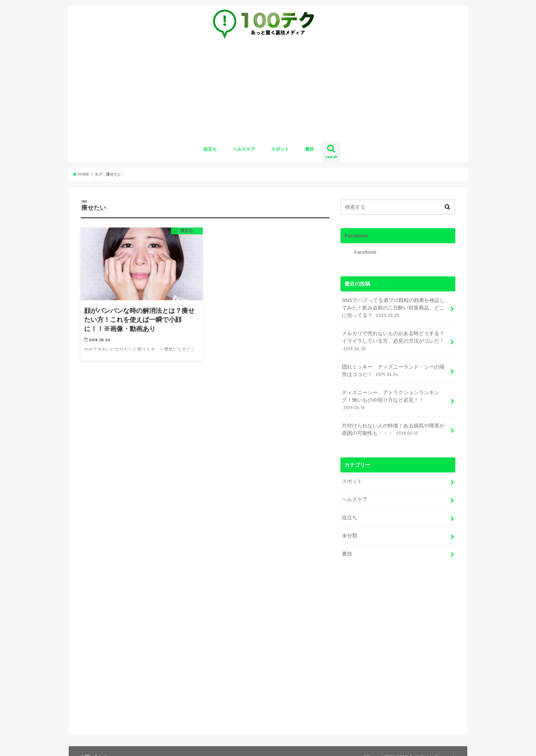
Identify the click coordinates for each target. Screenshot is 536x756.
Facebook (356, 236)
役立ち (210, 149)
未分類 (350, 536)
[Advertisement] (268, 93)
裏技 (309, 149)
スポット (280, 149)
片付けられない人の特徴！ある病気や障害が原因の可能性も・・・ (393, 430)
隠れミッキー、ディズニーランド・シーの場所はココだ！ (393, 371)
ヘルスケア (244, 149)
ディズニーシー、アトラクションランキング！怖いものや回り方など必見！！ (391, 400)
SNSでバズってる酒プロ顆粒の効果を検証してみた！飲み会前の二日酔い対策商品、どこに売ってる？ (393, 308)
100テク (405, 745)
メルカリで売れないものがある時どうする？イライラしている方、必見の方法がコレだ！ (393, 341)
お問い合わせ (94, 745)
